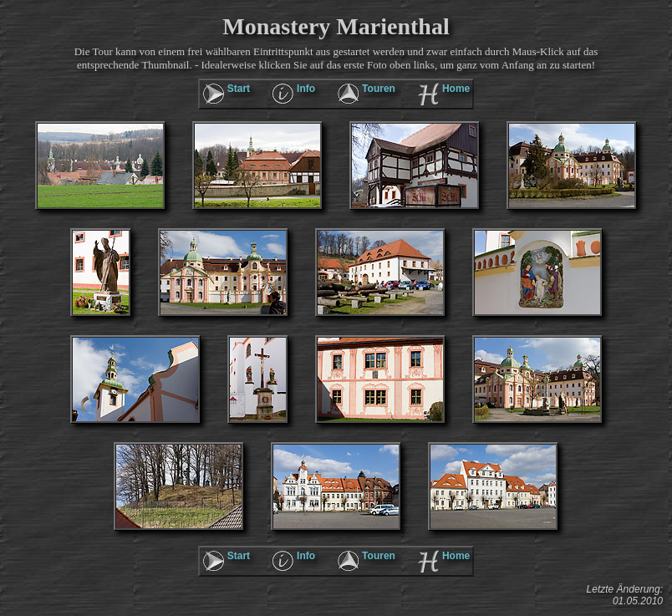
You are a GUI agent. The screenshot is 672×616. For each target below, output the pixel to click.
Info (306, 89)
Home (456, 89)
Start (239, 89)
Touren (379, 89)
